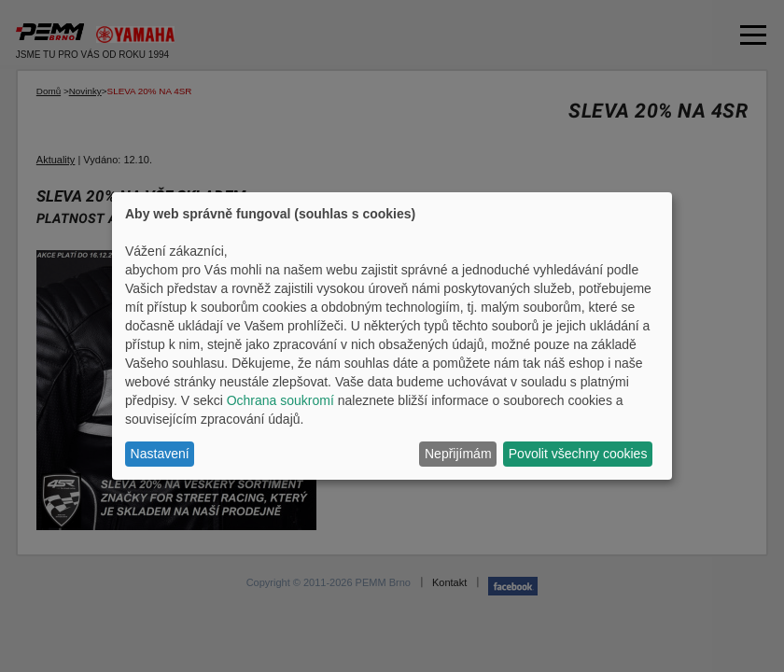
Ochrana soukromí (280, 400)
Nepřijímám (458, 454)
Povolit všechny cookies (578, 454)
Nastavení (160, 454)
